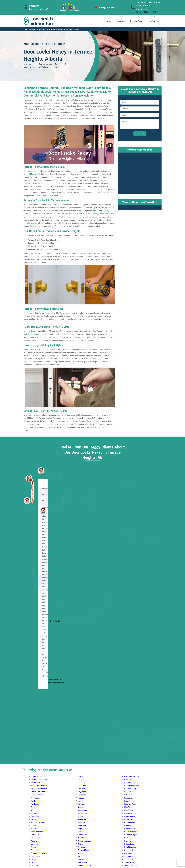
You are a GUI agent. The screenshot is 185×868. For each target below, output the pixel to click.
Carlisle (34, 632)
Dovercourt (35, 645)
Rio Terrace (82, 715)
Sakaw (127, 792)
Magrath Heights (131, 577)
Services (121, 21)
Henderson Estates (132, 549)
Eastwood (81, 611)
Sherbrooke (35, 706)
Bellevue (34, 740)
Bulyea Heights (83, 786)
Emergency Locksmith (111, 853)
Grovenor (35, 660)
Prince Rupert (83, 626)
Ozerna (80, 580)
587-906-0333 (146, 12)
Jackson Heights (131, 758)
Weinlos (127, 807)
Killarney (81, 540)
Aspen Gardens (84, 758)
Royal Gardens (130, 611)
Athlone (34, 605)
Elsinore (34, 651)
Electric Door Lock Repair (83, 843)
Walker (127, 734)
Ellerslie (127, 669)
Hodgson (128, 555)
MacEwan (128, 571)
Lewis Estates (83, 688)
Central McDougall (85, 605)
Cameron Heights (84, 654)
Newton (81, 571)
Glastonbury (82, 669)
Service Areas (137, 21)
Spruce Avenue (83, 638)
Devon (33, 583)
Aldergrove (82, 645)
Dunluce (34, 648)
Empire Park (82, 801)
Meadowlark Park (84, 697)
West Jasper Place (85, 740)
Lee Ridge (128, 767)
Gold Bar (128, 678)
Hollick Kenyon (37, 798)
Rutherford (128, 614)
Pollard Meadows (131, 786)
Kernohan (35, 804)
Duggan (81, 798)
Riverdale (81, 632)
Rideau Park (129, 608)
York (79, 595)
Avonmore (128, 651)
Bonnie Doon (129, 654)
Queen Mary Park (84, 629)
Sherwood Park (37, 595)
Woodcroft (35, 721)
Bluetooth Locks (109, 839)
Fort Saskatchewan (38, 586)
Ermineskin (82, 804)
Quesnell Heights (84, 712)
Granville (81, 675)
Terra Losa (82, 727)
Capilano (128, 657)
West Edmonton (37, 559)
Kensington (35, 672)
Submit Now (140, 133)
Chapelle (81, 795)
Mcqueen (35, 688)
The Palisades (37, 709)
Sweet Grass (129, 626)
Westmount (36, 718)
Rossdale (81, 635)
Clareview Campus (38, 764)
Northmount (82, 574)
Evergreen (35, 780)
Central (34, 571)
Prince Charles (37, 700)
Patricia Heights (84, 709)
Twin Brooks (129, 635)
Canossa (34, 629)
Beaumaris (35, 614)
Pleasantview (130, 592)
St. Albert (35, 592)
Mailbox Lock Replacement (113, 848)
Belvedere (35, 746)
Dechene (81, 660)
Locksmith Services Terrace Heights (42, 29)
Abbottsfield (36, 724)
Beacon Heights (37, 731)
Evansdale (35, 777)
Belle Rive (35, 734)
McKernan (128, 583)
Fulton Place (129, 675)
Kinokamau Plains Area (40, 675)
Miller (80, 565)
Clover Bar (128, 663)
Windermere (129, 641)
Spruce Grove (36, 598)
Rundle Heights (84, 583)
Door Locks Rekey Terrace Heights (67, 29)
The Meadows (130, 727)
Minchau (128, 783)
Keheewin (128, 559)
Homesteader (36, 801)
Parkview (81, 706)
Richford (128, 605)
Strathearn (128, 715)
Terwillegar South (131, 629)
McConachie (82, 559)
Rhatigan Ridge (130, 602)
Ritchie (127, 709)
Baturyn (34, 611)
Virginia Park (83, 592)
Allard (80, 749)
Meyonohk (128, 777)
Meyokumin (129, 774)
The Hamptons (83, 731)
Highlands (35, 795)
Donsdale (81, 663)
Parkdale (81, 623)
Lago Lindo (82, 549)
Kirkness (81, 543)
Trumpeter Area (37, 712)
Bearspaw (81, 761)
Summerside (129, 718)
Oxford (34, 694)
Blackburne (82, 767)
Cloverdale (128, 666)
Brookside (81, 783)
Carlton (34, 635)
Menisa (127, 770)
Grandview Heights (132, 540)
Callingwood (82, 651)
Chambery (35, 638)
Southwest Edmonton (39, 549)
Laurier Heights (84, 684)
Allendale (81, 752)
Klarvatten (82, 546)
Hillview (127, 755)
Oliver (80, 620)
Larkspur (128, 697)
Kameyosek (129, 761)
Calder (34, 623)
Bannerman (35, 737)
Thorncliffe (82, 734)
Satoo (127, 795)
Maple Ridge (129, 703)
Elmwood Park (83, 614)
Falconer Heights (84, 807)
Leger (127, 565)
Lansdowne (129, 562)
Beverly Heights (37, 752)
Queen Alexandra (131, 595)
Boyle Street (82, 602)
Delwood (34, 770)
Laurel (127, 700)
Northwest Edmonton (39, 543)
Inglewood (35, 669)
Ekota (126, 749)
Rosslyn (34, 703)
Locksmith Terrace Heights (91, 865)
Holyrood (128, 684)
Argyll (127, 648)
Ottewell (128, 706)
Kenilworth (128, 691)
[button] (43, 511)
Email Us (137, 834)
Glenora (34, 654)
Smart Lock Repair (80, 848)
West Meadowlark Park (87, 743)
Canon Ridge (36, 758)
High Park (35, 663)
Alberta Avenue (83, 598)
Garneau (81, 810)
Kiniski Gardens (130, 764)
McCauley (81, 617)
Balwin (34, 727)
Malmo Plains (130, 580)
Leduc (33, 589)
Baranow (34, 608)
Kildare (34, 807)
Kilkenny (34, 810)
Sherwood (81, 721)
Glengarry (35, 786)
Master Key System (81, 839)
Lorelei (34, 681)
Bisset (127, 740)
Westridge (82, 746)
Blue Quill (81, 774)
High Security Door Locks (83, 834)
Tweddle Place (130, 804)
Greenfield (128, 543)
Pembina (34, 697)
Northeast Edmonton (39, 546)
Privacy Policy (108, 834)
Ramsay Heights (131, 598)
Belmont (34, 743)
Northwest (35, 565)
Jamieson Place (84, 678)
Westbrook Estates (132, 638)
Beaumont (35, 580)
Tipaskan (128, 801)
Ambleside (82, 755)
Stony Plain (35, 602)
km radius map (140, 173)
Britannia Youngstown (40, 617)
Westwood (82, 641)
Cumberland (36, 641)
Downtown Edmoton (39, 540)
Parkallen (128, 589)
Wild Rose (128, 737)
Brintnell (34, 755)
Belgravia (81, 764)
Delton (80, 608)
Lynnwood (82, 694)
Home (109, 21)
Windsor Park (129, 645)
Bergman (35, 749)
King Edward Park (131, 694)
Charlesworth (129, 660)
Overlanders (82, 577)
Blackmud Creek (84, 770)
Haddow (127, 546)
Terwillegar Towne (131, 632)
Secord (80, 718)
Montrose (81, 568)
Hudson (34, 666)
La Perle (81, 681)
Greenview (128, 752)
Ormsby (81, 703)
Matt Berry (82, 552)
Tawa (126, 798)
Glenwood (81, 672)
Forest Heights (130, 672)
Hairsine (34, 792)
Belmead (81, 648)
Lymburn (81, 691)
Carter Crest (82, 792)
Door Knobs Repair (80, 852)
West (33, 574)
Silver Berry (129, 712)
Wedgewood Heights (86, 737)
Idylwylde (128, 688)
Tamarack (128, 721)
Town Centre (129, 731)
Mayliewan (82, 555)
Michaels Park (130, 780)
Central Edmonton (38, 555)
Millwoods (35, 577)
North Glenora (36, 691)
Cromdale (35, 767)
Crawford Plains (130, 743)
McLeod (81, 562)
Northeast (35, 568)
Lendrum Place (130, 568)
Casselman (35, 761)
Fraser (34, 783)
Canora (34, 626)
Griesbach (35, 657)
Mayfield (34, 684)
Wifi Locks (107, 843)
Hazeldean (128, 681)
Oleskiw (81, 700)
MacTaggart (129, 574)
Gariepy (81, 666)
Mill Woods (35, 562)
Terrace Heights (131, 724)
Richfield (128, 789)
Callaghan (81, 789)
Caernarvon (35, 620)
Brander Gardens (84, 780)
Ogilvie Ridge (129, 586)
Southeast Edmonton (39, 552)
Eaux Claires (36, 774)
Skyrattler (128, 617)
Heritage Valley (130, 552)
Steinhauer (129, 620)
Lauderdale (35, 678)
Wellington (35, 715)
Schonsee (81, 586)
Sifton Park (82, 589)
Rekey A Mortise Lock (32, 174)
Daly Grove (128, 746)
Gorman (34, 789)
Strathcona (129, 623)
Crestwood (82, 657)
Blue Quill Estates (85, 777)
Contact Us (154, 21)
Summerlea (82, 724)
